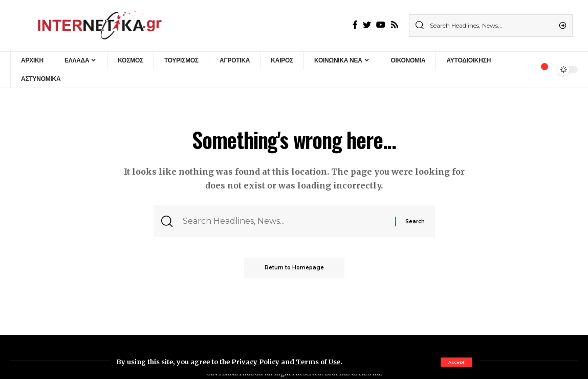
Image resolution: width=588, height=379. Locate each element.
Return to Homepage (294, 268)
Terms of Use (318, 362)
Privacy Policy (255, 362)
